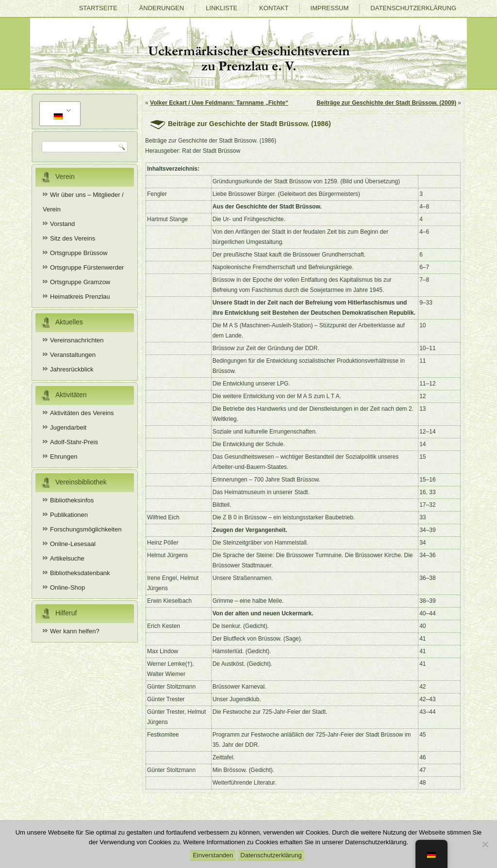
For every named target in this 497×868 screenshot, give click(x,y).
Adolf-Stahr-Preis (74, 442)
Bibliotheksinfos (72, 500)
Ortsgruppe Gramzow (80, 282)
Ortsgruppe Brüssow (79, 253)
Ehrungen (64, 457)
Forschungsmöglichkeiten (86, 529)
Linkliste (222, 8)
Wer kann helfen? (75, 631)
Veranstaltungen (73, 355)
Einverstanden (213, 855)
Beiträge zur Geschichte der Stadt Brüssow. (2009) (386, 103)
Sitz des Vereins (73, 238)
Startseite (98, 8)
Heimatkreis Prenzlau (80, 297)
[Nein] (485, 844)
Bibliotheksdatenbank (80, 573)
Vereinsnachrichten (77, 340)
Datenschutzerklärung (413, 8)
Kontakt (274, 8)
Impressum (330, 8)
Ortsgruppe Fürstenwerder (87, 267)
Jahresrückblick (72, 369)
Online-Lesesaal (73, 544)
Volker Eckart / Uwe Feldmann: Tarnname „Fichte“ (219, 103)
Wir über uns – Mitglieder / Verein (83, 202)
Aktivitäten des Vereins (82, 413)
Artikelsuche (67, 558)
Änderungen (162, 8)
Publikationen (69, 515)
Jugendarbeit (68, 427)
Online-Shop (67, 587)
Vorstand (62, 224)
